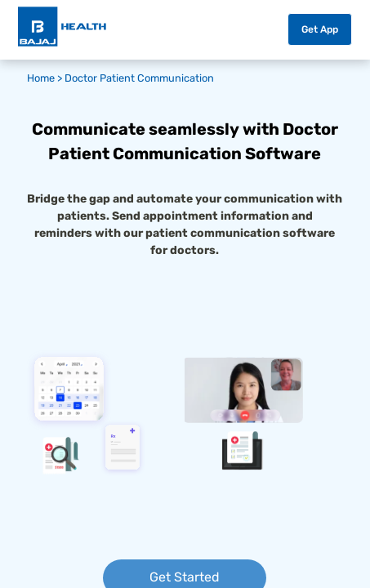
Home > (46, 78)
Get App (320, 29)
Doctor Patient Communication (139, 78)
